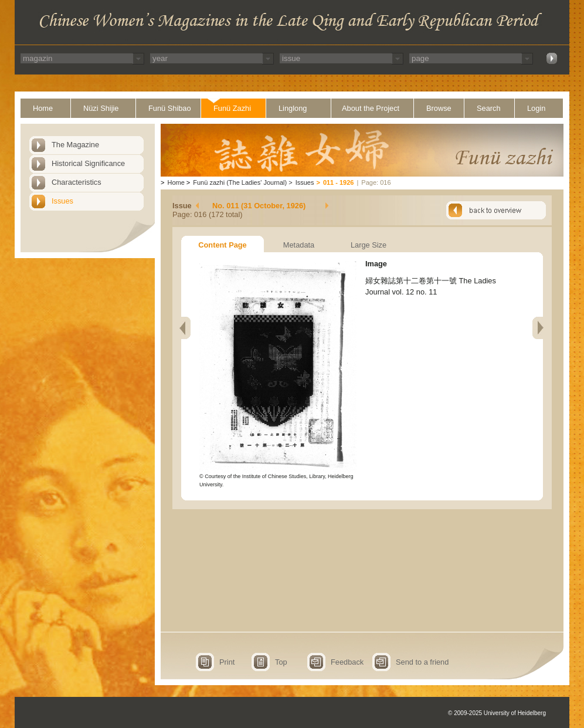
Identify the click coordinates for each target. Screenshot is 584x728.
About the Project (371, 108)
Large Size (369, 245)
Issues (62, 201)
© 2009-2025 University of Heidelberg (497, 713)
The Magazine (75, 145)
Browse (439, 108)
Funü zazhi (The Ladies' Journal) (240, 182)
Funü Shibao (170, 108)
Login (536, 108)
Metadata (299, 245)
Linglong (293, 108)
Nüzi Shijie (101, 108)
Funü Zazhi (232, 108)
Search (489, 108)
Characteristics (77, 182)
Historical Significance (88, 163)
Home (43, 108)
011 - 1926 (339, 182)
